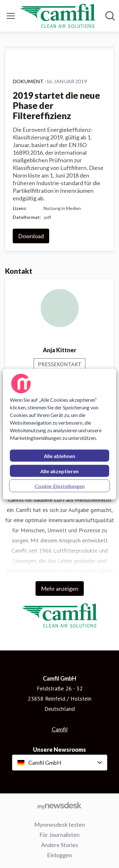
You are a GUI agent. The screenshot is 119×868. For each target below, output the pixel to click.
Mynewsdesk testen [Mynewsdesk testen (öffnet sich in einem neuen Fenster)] (60, 824)
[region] (59, 434)
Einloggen (60, 855)
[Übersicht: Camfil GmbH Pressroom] (58, 16)
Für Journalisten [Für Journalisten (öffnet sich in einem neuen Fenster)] (60, 835)
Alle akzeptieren (60, 471)
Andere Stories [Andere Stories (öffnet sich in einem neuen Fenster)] (60, 845)
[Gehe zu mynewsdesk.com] (60, 805)
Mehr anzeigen (60, 589)
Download (31, 236)
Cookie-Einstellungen (60, 486)
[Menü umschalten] (11, 16)
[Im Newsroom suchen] (110, 16)
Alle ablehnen (60, 456)
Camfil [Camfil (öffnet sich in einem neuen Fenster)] (60, 729)
